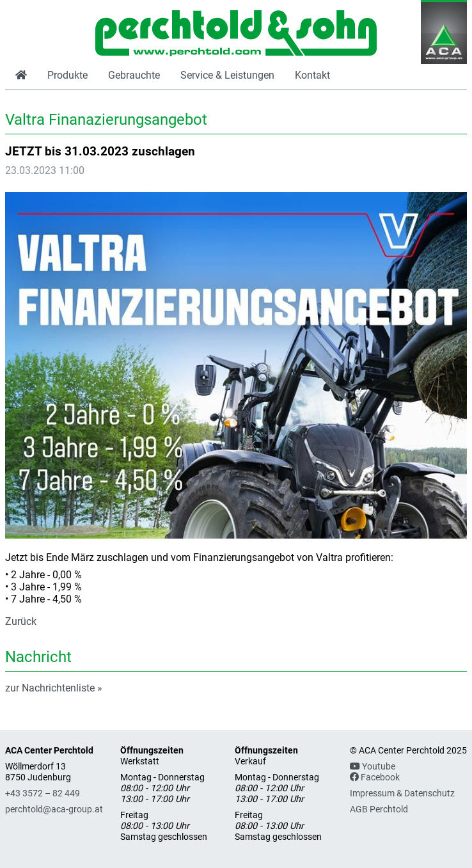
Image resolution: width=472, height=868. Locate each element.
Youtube (373, 767)
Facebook (375, 777)
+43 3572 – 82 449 (43, 793)
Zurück (21, 621)
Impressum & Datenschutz (402, 793)
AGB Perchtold (379, 809)
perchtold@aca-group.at (54, 809)
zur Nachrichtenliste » (54, 688)
